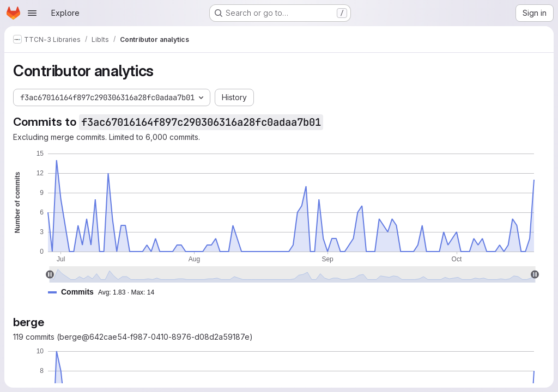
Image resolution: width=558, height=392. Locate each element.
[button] (105, 292)
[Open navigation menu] (32, 13)
